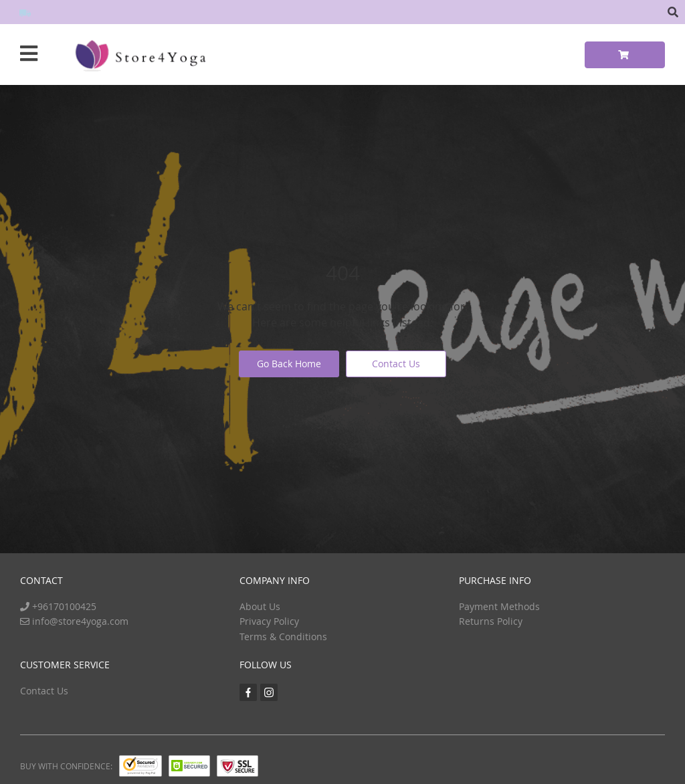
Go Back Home (289, 364)
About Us (260, 606)
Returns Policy (491, 621)
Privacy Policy (269, 621)
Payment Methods (499, 606)
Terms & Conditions (283, 636)
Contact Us (396, 364)
